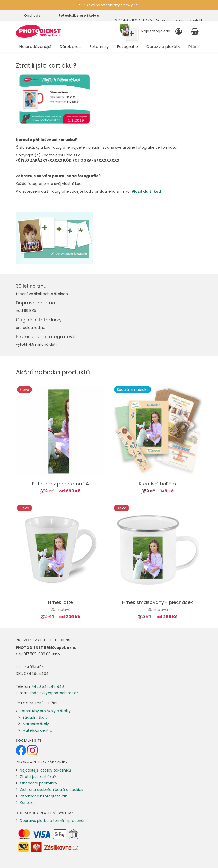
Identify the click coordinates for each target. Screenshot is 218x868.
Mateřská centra (37, 730)
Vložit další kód (146, 191)
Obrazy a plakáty (163, 47)
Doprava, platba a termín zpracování (53, 821)
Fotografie (128, 47)
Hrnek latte (61, 602)
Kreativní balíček (158, 484)
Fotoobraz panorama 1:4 (60, 484)
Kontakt (27, 803)
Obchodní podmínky (39, 783)
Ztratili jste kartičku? (38, 777)
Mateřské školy (36, 724)
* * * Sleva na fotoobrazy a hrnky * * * (109, 5)
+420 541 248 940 (48, 686)
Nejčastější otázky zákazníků (45, 770)
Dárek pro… (71, 47)
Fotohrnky (99, 47)
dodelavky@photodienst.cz (54, 693)
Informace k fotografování (44, 796)
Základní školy (35, 717)
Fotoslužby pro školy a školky (45, 711)
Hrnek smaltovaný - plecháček (158, 602)
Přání (194, 47)
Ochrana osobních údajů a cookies (52, 790)
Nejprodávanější (35, 47)
